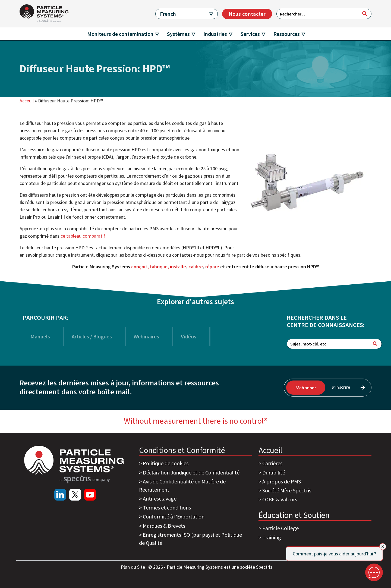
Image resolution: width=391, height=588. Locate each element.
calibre (196, 267)
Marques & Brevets (164, 526)
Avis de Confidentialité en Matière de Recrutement (182, 485)
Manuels (40, 336)
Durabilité (274, 472)
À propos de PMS (282, 481)
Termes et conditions (167, 507)
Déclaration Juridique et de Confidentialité (191, 472)
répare (212, 267)
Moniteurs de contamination (120, 34)
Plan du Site (133, 567)
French (168, 14)
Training (272, 537)
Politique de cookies (166, 463)
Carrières (272, 463)
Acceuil (27, 101)
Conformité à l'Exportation (174, 516)
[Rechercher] (365, 14)
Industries (215, 34)
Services (250, 34)
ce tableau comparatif (83, 236)
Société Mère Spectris (287, 490)
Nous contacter (247, 14)
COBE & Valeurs (280, 499)
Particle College (280, 528)
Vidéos (189, 336)
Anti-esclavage (160, 499)
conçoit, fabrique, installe (159, 267)
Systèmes (178, 34)
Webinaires (146, 336)
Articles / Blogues (92, 336)
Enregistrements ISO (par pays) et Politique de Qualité (190, 539)
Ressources (287, 34)
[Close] (383, 547)
